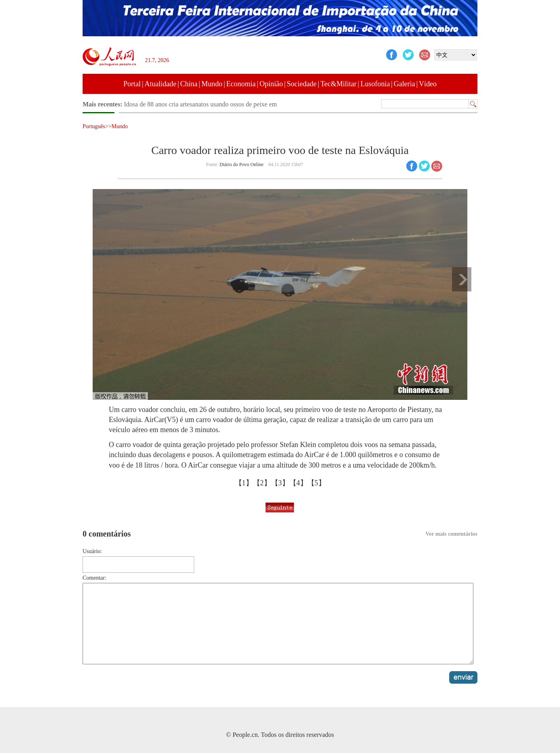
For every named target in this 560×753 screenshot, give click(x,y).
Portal (132, 84)
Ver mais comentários (451, 534)
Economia (241, 84)
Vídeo (428, 84)
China (189, 84)
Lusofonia (375, 84)
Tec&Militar (338, 84)
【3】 (280, 483)
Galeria (404, 84)
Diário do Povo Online (242, 164)
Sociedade (302, 84)
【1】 (244, 483)
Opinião (271, 84)
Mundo (212, 84)
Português (94, 126)
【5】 (316, 483)
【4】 (298, 483)
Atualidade (161, 84)
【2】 (262, 483)
